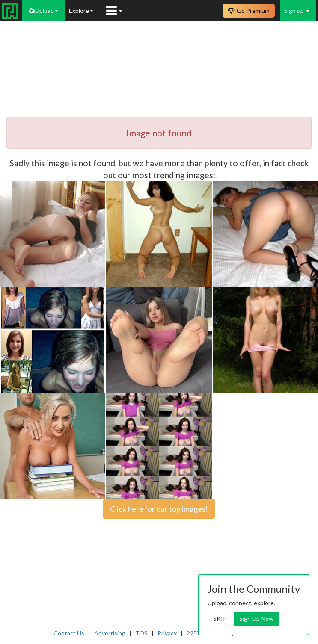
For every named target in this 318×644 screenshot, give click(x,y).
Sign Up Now (256, 619)
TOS (141, 633)
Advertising (110, 633)
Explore (81, 10)
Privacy (167, 633)
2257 (193, 633)
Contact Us (69, 633)
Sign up (297, 10)
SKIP (220, 619)
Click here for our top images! (159, 509)
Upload (43, 10)
